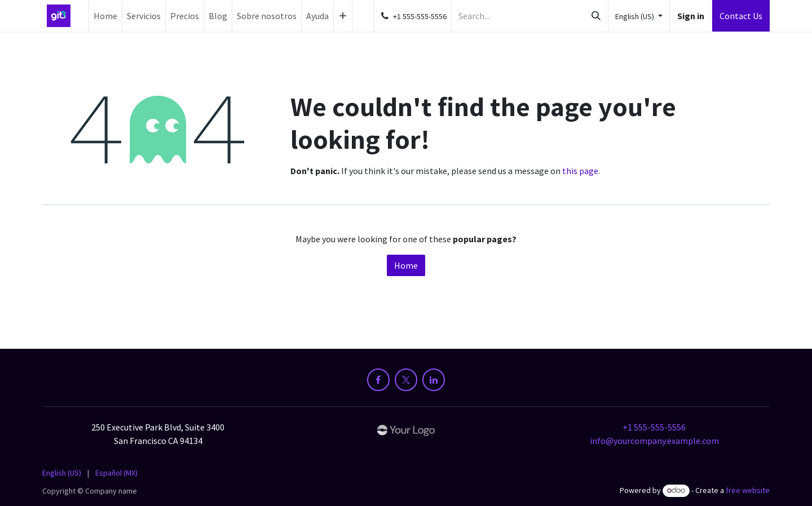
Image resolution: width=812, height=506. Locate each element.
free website (748, 490)
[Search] (596, 16)
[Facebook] (378, 380)
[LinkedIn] (434, 380)
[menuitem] (105, 16)
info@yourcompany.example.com (654, 441)
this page (580, 171)
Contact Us (741, 16)
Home (406, 265)
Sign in (691, 16)
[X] (406, 380)
